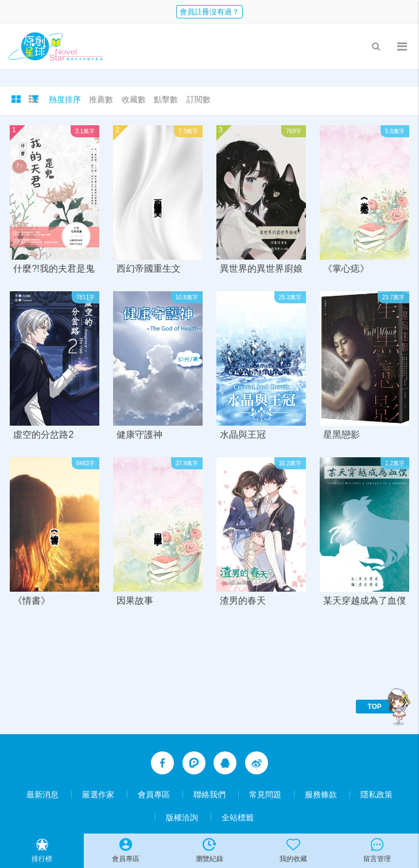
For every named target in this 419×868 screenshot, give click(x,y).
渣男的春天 (243, 601)
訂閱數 (199, 99)
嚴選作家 (98, 794)
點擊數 (166, 99)
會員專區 (154, 794)
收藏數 (134, 99)
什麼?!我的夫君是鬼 (54, 269)
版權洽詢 (182, 817)
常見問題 (265, 794)
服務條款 (321, 794)
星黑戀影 (342, 435)
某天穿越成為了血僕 (364, 601)
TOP (374, 707)
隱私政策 (377, 794)
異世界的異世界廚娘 (261, 269)
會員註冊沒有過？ (209, 12)
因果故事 (135, 601)
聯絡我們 (209, 794)
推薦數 (101, 99)
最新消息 (42, 794)
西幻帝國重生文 (149, 269)
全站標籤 (238, 817)
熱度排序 (65, 99)
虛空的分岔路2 (43, 435)
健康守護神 (139, 435)
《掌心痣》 (346, 269)
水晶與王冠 (243, 435)
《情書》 (32, 601)
